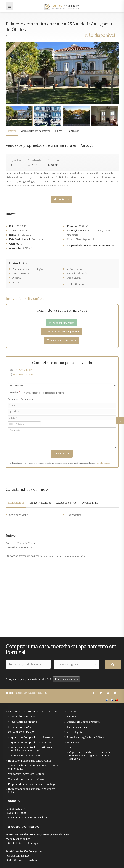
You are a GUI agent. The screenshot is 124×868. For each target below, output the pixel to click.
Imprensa (73, 742)
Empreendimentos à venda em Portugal (32, 784)
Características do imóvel (35, 131)
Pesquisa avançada (66, 679)
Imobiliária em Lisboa (23, 716)
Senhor (13, 399)
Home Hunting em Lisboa (26, 755)
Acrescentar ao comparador (62, 332)
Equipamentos (16, 503)
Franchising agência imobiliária (86, 737)
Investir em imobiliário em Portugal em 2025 (32, 790)
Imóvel (12, 131)
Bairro (59, 131)
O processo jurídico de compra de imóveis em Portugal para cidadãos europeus (90, 755)
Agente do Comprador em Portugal (32, 737)
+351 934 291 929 (23, 374)
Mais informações (103, 463)
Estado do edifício (66, 503)
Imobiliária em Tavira (23, 727)
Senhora (27, 399)
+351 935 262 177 (23, 370)
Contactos (73, 131)
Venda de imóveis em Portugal (26, 779)
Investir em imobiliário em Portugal (29, 760)
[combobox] (12, 424)
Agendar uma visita (62, 323)
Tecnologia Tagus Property (83, 721)
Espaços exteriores (40, 503)
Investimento (31, 393)
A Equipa (72, 716)
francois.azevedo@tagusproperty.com (28, 693)
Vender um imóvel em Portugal (27, 773)
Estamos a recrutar (79, 727)
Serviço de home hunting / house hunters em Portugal (33, 767)
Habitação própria (53, 393)
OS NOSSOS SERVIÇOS (22, 732)
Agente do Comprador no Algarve (31, 742)
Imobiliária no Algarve (24, 721)
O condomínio (90, 503)
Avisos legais (74, 732)
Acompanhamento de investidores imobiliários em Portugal (31, 748)
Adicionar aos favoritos (62, 340)
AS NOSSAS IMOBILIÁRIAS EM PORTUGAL (33, 711)
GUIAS (71, 747)
